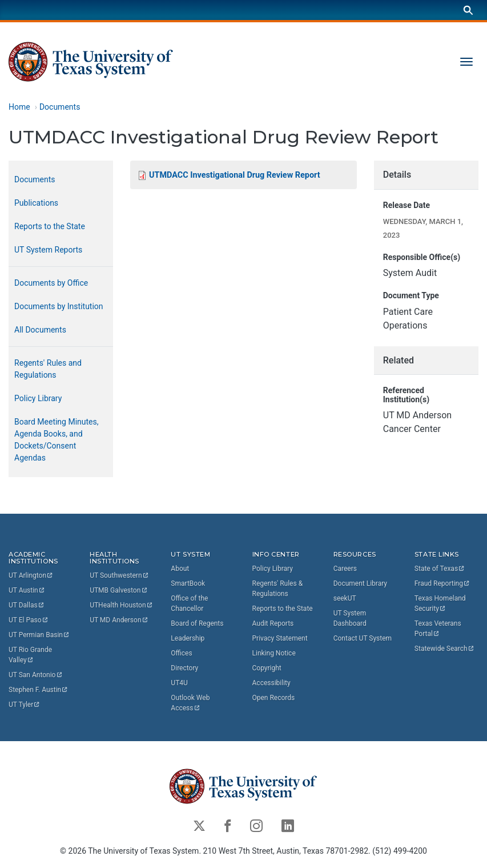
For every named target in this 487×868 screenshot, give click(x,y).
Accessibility (271, 683)
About (180, 569)
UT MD (119, 620)
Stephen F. (39, 690)
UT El (29, 620)
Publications (36, 203)
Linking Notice (274, 653)
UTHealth (121, 605)
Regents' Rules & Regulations (278, 589)
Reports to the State (50, 226)
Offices (181, 653)
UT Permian (39, 635)
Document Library (360, 583)
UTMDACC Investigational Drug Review (234, 175)
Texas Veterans (439, 629)
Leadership (188, 638)
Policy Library (38, 398)
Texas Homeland (441, 603)
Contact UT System (363, 638)
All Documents (40, 330)
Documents (60, 107)
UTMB (119, 590)
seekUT (345, 598)
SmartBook (188, 583)
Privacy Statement (280, 638)
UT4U (179, 683)
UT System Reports (48, 250)
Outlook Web (191, 703)
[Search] (468, 10)
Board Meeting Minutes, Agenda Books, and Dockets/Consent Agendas (57, 440)
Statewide (445, 649)
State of (440, 569)
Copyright (267, 668)
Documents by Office (51, 283)
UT (31, 575)
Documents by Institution (59, 306)
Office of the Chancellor (189, 603)
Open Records (274, 698)
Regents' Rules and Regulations (48, 369)
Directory (184, 668)
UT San (36, 675)
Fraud (442, 583)
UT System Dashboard (350, 618)
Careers (345, 569)
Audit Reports (273, 623)
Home (19, 107)
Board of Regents (197, 623)
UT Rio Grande (31, 655)
